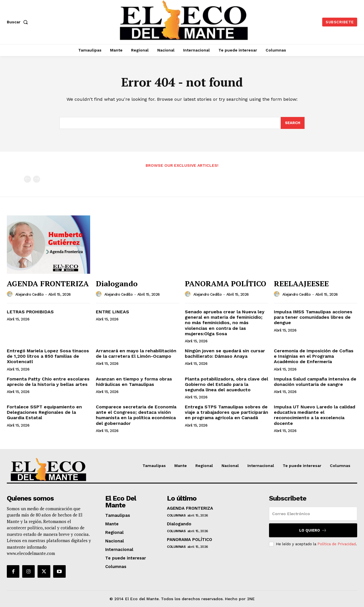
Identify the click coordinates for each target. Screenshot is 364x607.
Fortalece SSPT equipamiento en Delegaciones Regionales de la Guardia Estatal (44, 412)
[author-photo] (11, 294)
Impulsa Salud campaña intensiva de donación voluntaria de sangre (315, 382)
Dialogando (117, 283)
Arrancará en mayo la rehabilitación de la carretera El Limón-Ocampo (136, 353)
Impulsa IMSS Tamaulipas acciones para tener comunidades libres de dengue (313, 317)
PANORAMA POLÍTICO (226, 283)
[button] (18, 22)
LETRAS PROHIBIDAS (30, 312)
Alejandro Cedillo (30, 294)
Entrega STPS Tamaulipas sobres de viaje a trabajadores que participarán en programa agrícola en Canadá (227, 412)
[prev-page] (27, 179)
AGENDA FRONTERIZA (48, 283)
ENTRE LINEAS (112, 312)
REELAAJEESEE (301, 283)
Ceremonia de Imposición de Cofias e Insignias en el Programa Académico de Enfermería (314, 356)
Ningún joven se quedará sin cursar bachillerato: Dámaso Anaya (225, 353)
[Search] (293, 123)
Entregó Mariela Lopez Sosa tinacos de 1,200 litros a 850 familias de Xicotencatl (48, 356)
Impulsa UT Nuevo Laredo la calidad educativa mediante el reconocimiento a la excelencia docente (315, 415)
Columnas (176, 515)
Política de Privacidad (337, 544)
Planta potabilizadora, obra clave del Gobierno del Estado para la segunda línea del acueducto (227, 384)
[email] (313, 514)
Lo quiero (313, 530)
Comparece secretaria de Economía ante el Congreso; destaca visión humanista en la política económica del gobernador (136, 415)
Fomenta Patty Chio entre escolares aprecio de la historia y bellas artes (48, 382)
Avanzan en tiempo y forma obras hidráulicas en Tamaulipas (134, 382)
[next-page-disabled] (37, 179)
